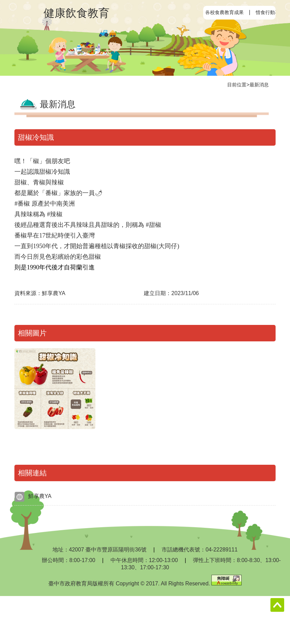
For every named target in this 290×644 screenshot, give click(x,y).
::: (209, 13)
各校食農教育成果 (224, 12)
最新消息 (259, 85)
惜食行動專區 (270, 12)
